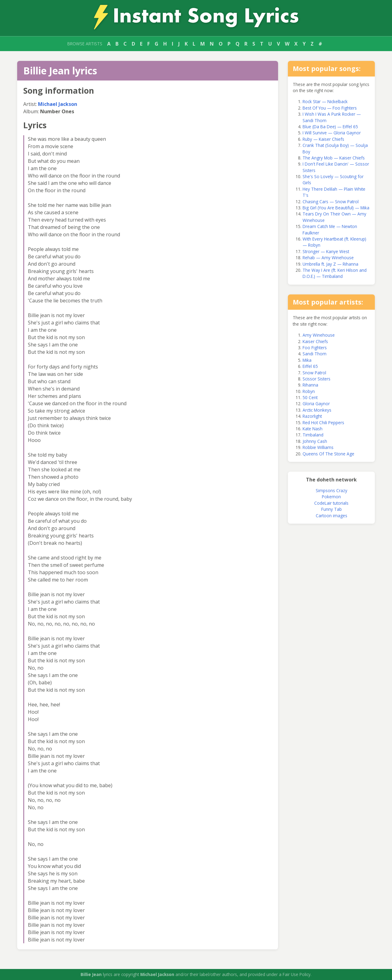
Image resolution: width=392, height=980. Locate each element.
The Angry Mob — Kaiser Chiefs (334, 158)
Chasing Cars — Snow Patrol (331, 202)
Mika (307, 360)
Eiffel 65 (310, 366)
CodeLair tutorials (331, 503)
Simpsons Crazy (332, 490)
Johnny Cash (315, 441)
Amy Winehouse (319, 335)
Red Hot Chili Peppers (323, 423)
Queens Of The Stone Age (328, 454)
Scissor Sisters (317, 379)
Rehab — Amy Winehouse (328, 258)
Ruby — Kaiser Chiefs (323, 139)
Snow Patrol (314, 373)
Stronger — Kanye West (326, 251)
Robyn (309, 391)
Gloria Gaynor (316, 404)
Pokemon (331, 497)
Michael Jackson (58, 104)
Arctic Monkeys (317, 410)
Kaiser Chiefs (315, 341)
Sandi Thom (315, 354)
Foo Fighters (315, 348)
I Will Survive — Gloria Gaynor (332, 133)
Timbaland (313, 435)
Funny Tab (332, 509)
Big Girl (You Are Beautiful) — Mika (336, 208)
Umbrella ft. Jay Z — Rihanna (330, 264)
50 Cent (310, 397)
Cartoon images (332, 516)
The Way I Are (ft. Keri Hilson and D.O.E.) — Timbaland (335, 273)
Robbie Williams (318, 447)
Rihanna (310, 385)
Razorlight (312, 416)
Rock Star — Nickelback (325, 101)
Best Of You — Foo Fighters (330, 108)
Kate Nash (313, 429)
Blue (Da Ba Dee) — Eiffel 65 (330, 127)
